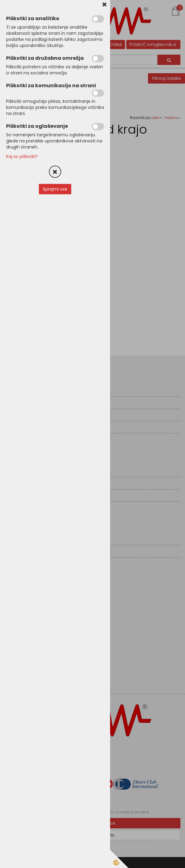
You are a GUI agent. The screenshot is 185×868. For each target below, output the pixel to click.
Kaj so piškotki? (22, 156)
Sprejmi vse (55, 189)
